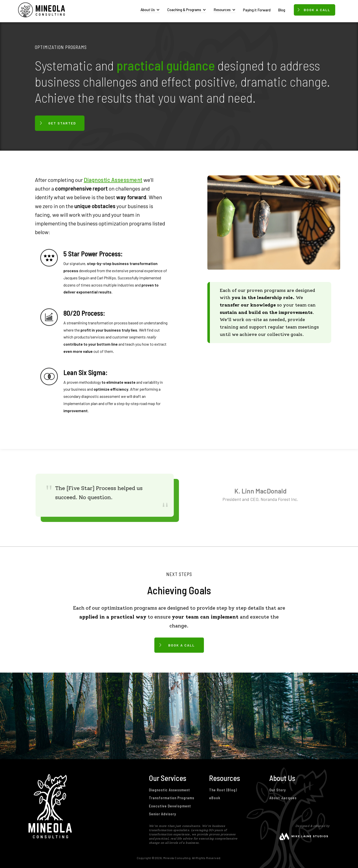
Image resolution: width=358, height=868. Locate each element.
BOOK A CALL (181, 645)
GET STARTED (62, 123)
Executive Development (170, 806)
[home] (42, 10)
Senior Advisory (163, 814)
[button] (150, 10)
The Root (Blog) (223, 790)
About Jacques (283, 798)
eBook (215, 798)
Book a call (317, 10)
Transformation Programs (172, 798)
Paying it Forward (257, 10)
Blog (282, 10)
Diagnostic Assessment (113, 180)
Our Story (278, 790)
